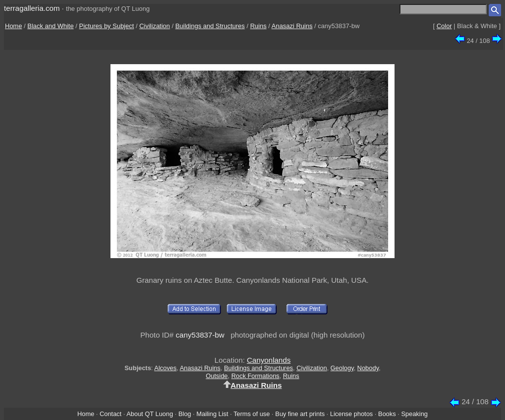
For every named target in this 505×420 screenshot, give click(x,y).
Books (387, 414)
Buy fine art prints (300, 414)
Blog (185, 414)
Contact (110, 414)
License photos (351, 414)
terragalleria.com (32, 8)
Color (444, 26)
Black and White (51, 26)
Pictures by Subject (106, 26)
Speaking (414, 414)
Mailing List (212, 414)
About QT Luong (149, 414)
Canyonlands (269, 360)
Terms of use (252, 414)
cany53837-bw (200, 335)
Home (14, 26)
